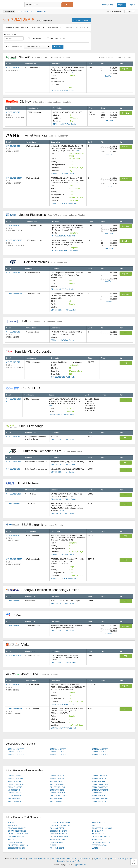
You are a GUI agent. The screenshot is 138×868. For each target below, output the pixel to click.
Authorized (39, 27)
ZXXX (94, 825)
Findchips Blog (108, 5)
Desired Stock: (14, 37)
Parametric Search (58, 859)
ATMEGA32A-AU (15, 798)
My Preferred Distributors (18, 27)
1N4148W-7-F (98, 831)
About (30, 859)
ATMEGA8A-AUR (15, 801)
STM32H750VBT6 (99, 801)
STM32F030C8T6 (57, 790)
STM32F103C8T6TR (100, 776)
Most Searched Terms (42, 859)
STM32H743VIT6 (99, 793)
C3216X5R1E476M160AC (60, 825)
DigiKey (39, 102)
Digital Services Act (101, 859)
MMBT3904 (12, 825)
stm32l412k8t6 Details (81, 20)
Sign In (132, 5)
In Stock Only (34, 38)
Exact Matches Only (56, 38)
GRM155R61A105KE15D (18, 845)
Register (121, 5)
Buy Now (126, 69)
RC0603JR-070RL (57, 848)
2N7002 (53, 845)
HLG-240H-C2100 (99, 822)
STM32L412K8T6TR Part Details (64, 203)
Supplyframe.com (80, 865)
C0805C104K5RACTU (59, 831)
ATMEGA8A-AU (56, 801)
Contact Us (21, 859)
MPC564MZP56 (56, 781)
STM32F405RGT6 (57, 776)
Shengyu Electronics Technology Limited (44, 590)
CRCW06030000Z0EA (17, 837)
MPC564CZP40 (14, 790)
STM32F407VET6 (99, 781)
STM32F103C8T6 (15, 776)
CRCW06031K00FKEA (101, 842)
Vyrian (20, 645)
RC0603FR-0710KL (58, 839)
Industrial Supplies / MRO (77, 27)
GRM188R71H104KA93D (102, 828)
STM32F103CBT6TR (16, 784)
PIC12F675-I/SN (14, 796)
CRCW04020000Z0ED (59, 837)
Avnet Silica (32, 674)
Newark (38, 57)
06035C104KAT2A (99, 845)
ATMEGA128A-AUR (58, 787)
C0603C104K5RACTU (59, 834)
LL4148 (95, 848)
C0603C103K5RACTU (17, 848)
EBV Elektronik (35, 525)
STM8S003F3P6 (99, 796)
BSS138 (11, 839)
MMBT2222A (97, 839)
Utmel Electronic (25, 483)
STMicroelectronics (37, 262)
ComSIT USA (25, 388)
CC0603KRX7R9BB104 (101, 837)
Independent (55, 27)
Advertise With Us (74, 861)
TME (34, 321)
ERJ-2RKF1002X (57, 842)
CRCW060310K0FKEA (17, 828)
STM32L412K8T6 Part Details (62, 90)
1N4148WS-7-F (98, 834)
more (71, 72)
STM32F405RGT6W (100, 784)
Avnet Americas (37, 135)
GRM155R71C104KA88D (18, 834)
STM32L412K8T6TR (14, 178)
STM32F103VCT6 (15, 787)
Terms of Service (85, 859)
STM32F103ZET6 (15, 793)
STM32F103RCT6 (57, 779)
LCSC (15, 615)
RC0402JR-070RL (57, 828)
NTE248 (11, 822)
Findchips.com (12, 5)
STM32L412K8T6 (13, 68)
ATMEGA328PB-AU (100, 798)
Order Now (126, 241)
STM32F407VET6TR (58, 793)
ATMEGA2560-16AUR (59, 796)
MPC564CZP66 (56, 798)
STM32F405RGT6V (100, 787)
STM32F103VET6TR (16, 779)
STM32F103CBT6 (15, 781)
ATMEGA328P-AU (57, 784)
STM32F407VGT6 (99, 779)
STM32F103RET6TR (100, 790)
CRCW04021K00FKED (17, 831)
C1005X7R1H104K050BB (60, 822)
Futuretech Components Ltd (44, 451)
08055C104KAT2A (15, 842)
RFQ (126, 333)
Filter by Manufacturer (14, 46)
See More (109, 76)
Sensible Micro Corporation (31, 351)
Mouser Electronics (46, 215)
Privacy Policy (72, 859)
